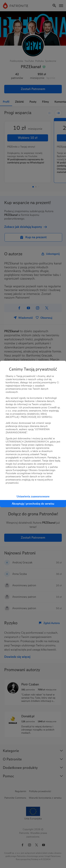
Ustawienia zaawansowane (33, 496)
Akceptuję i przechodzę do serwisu (33, 504)
